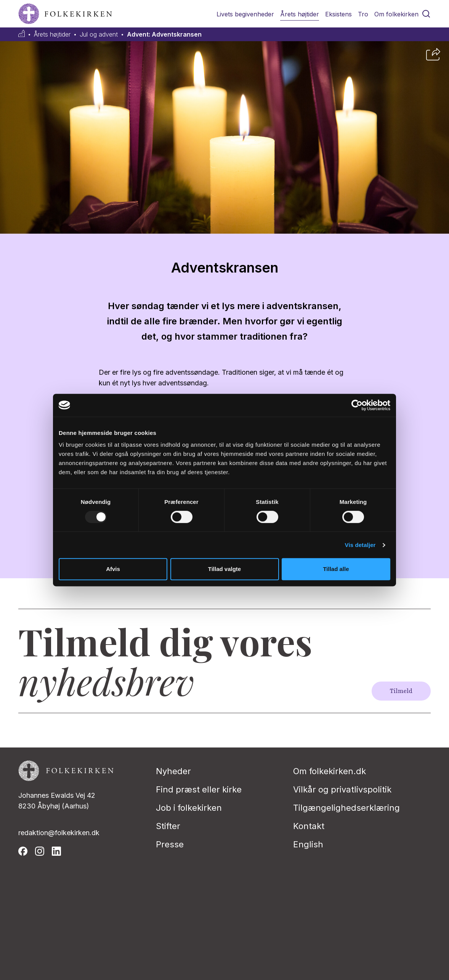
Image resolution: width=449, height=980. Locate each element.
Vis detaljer (360, 545)
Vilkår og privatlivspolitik (342, 789)
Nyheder (173, 771)
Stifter (168, 826)
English (308, 844)
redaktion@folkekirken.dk (59, 833)
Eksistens (338, 14)
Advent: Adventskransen (164, 34)
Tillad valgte (224, 569)
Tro (363, 14)
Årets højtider (300, 14)
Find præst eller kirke (199, 789)
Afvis (113, 569)
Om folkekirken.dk (330, 771)
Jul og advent (99, 34)
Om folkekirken (396, 14)
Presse (170, 844)
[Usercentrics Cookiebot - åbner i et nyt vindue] (357, 405)
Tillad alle (336, 569)
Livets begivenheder (245, 14)
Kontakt (309, 826)
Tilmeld (401, 691)
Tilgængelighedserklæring (346, 808)
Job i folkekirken (189, 808)
